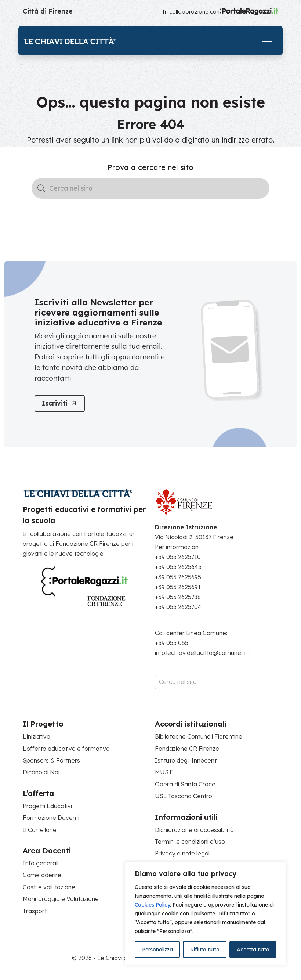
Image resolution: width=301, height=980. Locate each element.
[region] (206, 914)
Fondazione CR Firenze (187, 749)
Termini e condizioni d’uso (190, 842)
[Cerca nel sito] (150, 188)
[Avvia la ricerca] (41, 188)
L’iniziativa (37, 736)
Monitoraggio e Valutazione (61, 899)
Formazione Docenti (51, 818)
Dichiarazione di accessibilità (194, 830)
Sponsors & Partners (51, 760)
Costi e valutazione (49, 887)
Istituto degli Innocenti (186, 760)
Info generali (41, 863)
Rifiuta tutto (205, 950)
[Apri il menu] (267, 40)
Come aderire (42, 875)
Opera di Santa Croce (185, 784)
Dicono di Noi (41, 772)
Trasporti (35, 911)
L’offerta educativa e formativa (66, 749)
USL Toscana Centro (184, 796)
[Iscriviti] (60, 403)
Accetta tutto (253, 950)
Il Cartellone (40, 830)
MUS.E (164, 772)
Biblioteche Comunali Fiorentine (199, 736)
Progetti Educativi (47, 806)
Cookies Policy (152, 905)
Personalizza (157, 950)
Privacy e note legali (183, 853)
